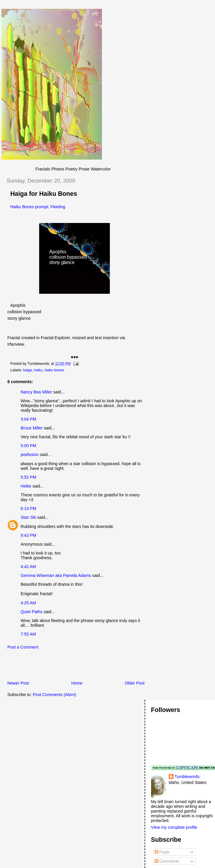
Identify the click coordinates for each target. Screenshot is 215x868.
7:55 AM (28, 634)
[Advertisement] (70, 667)
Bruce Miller (32, 428)
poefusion (30, 454)
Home (77, 683)
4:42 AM (28, 567)
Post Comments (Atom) (55, 695)
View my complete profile (174, 827)
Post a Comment (23, 647)
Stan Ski (28, 517)
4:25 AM (28, 603)
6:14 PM (28, 508)
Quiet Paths (32, 612)
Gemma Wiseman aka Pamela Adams (56, 575)
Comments (167, 861)
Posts (162, 852)
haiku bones (54, 370)
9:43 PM (28, 535)
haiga (27, 370)
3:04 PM (28, 419)
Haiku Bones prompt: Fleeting (38, 207)
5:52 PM (28, 477)
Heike (26, 486)
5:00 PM (28, 446)
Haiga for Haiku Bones (44, 194)
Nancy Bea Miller (36, 392)
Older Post (135, 683)
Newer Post (18, 683)
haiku (38, 370)
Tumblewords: (188, 777)
